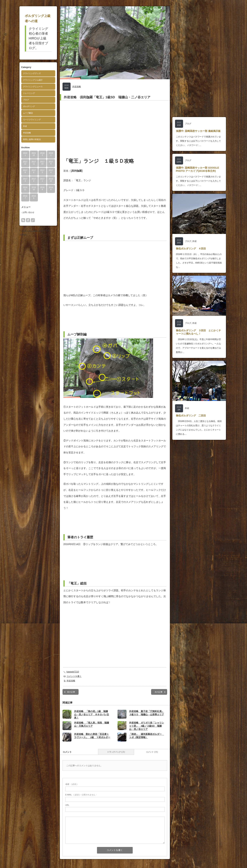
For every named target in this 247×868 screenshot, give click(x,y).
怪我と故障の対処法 (32, 139)
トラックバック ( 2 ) (116, 752)
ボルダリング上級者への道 (32, 231)
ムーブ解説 (28, 113)
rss (23, 220)
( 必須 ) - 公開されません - (81, 795)
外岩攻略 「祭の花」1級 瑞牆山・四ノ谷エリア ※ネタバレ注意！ (92, 714)
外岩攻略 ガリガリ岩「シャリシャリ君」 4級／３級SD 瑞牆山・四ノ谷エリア (147, 726)
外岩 (25, 126)
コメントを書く (74, 676)
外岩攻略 (27, 133)
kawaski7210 (73, 672)
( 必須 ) (71, 784)
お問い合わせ (28, 212)
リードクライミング (32, 120)
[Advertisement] (115, 129)
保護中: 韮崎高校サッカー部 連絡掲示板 (198, 131)
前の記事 (71, 692)
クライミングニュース (33, 87)
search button (33, 220)
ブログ (26, 100)
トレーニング (29, 93)
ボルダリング (29, 106)
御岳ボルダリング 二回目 (191, 416)
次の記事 (159, 692)
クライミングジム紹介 (33, 80)
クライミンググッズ (32, 73)
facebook (28, 220)
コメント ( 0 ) (152, 752)
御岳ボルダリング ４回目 (191, 249)
